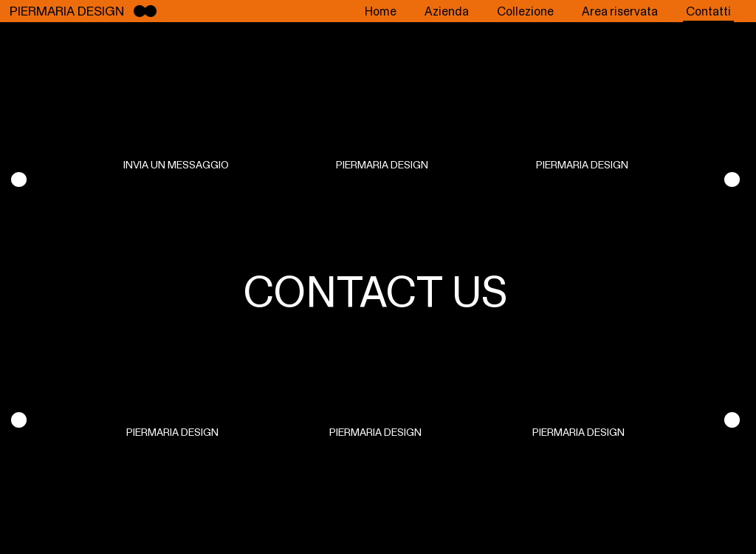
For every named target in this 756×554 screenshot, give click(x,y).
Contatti (708, 11)
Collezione (525, 11)
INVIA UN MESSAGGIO (176, 165)
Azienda (447, 11)
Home (381, 11)
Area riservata (620, 11)
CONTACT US (375, 291)
